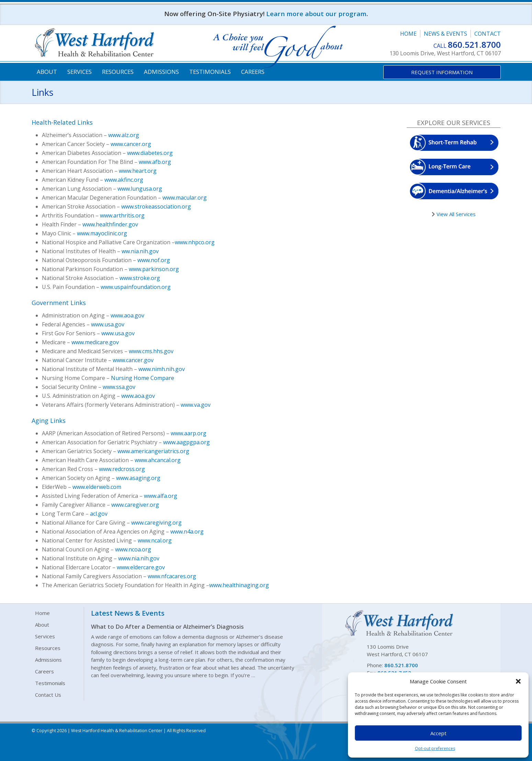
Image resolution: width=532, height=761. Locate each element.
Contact (488, 34)
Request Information (442, 72)
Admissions (161, 72)
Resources (118, 72)
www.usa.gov (108, 324)
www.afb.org (155, 162)
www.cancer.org (131, 144)
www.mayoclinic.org (102, 233)
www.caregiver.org (135, 505)
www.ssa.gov (119, 387)
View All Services (455, 214)
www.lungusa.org (140, 189)
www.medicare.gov (95, 342)
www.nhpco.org (195, 242)
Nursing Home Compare (143, 378)
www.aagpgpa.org (186, 442)
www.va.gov (196, 405)
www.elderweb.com (97, 487)
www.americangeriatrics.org (153, 451)
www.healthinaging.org (239, 585)
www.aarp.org (189, 433)
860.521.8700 (474, 44)
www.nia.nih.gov (139, 558)
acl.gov (99, 514)
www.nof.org (154, 260)
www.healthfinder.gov (110, 224)
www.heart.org (138, 171)
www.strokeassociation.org (156, 206)
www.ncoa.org (133, 549)
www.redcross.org (122, 469)
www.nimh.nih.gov (162, 369)
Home (408, 34)
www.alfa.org (161, 496)
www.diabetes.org (150, 153)
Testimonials (210, 72)
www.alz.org (124, 135)
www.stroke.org (140, 278)
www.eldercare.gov (141, 567)
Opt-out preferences (435, 748)
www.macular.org (185, 198)
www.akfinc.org (124, 180)
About (47, 72)
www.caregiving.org (156, 523)
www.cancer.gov (133, 360)
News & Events (445, 34)
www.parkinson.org (154, 269)
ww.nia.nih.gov (140, 251)
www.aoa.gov (127, 315)
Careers (253, 72)
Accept (438, 733)
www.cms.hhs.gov (151, 351)
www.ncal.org (155, 540)
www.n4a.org (187, 531)
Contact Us (48, 695)
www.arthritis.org (122, 215)
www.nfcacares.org (172, 576)
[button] (518, 681)
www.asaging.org (138, 478)
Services (80, 72)
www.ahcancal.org (158, 460)
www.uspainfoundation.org (136, 287)
